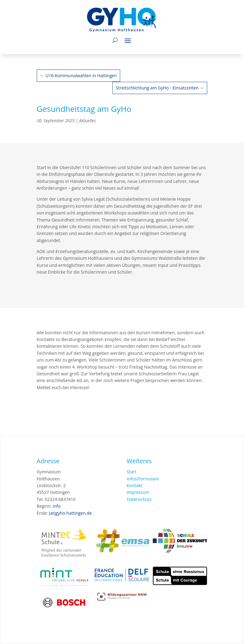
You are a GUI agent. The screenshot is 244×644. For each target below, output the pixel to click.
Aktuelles (87, 121)
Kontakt (134, 485)
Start (131, 472)
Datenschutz (139, 499)
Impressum (138, 492)
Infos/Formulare (143, 479)
